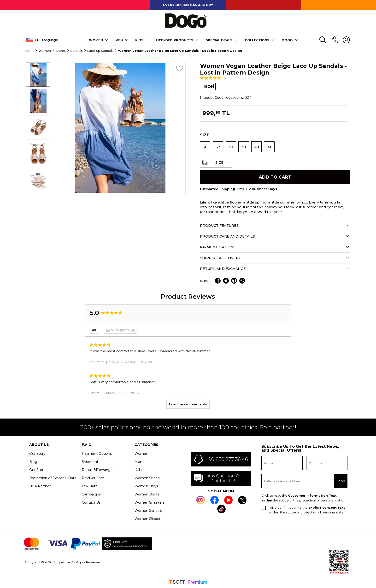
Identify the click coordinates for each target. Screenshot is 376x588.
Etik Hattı (90, 486)
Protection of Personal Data (53, 478)
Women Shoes (147, 478)
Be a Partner (40, 486)
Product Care (93, 478)
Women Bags (146, 486)
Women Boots (147, 494)
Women (96, 40)
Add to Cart (275, 177)
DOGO (287, 40)
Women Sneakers (150, 502)
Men (119, 40)
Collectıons (257, 40)
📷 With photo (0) (121, 330)
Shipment (90, 462)
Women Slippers (148, 519)
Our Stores (38, 470)
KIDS (139, 40)
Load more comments (188, 404)
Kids (138, 470)
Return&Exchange (97, 470)
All (94, 330)
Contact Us (91, 502)
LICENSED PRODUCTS (175, 40)
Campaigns (91, 494)
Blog (33, 462)
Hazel (208, 86)
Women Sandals (148, 511)
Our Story (37, 454)
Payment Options (97, 454)
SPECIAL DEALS (219, 40)
